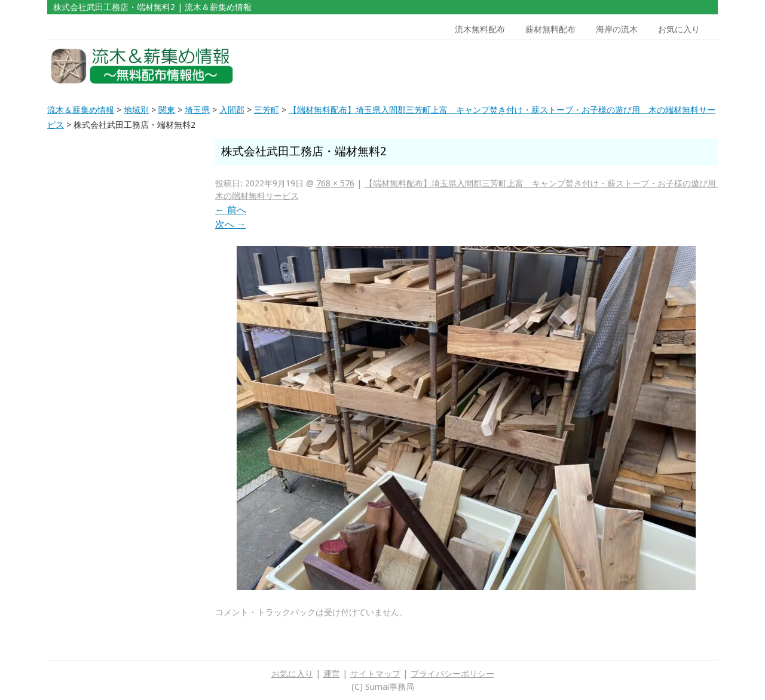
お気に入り (679, 29)
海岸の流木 (617, 29)
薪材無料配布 (550, 29)
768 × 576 (335, 183)
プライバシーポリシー (452, 674)
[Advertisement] (632, 66)
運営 (332, 674)
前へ (231, 210)
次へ (231, 224)
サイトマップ (375, 674)
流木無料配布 (480, 29)
